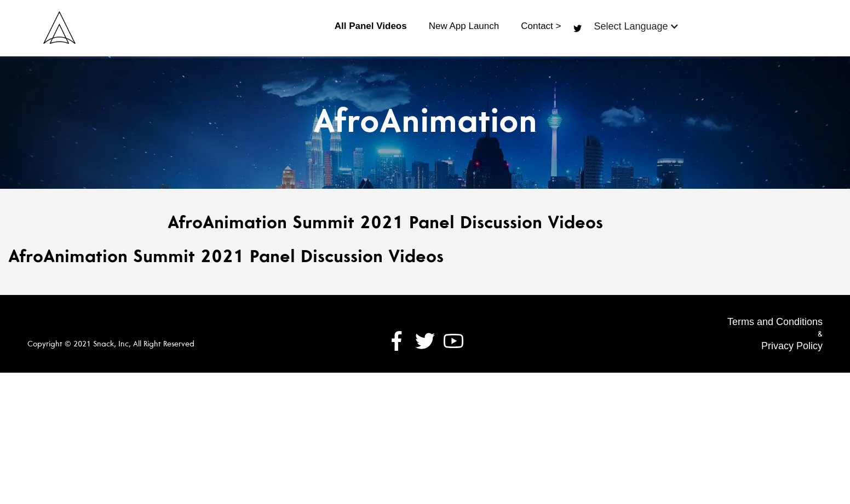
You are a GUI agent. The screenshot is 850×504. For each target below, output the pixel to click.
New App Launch (464, 26)
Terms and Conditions (775, 322)
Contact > (541, 26)
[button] (636, 26)
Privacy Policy (792, 346)
